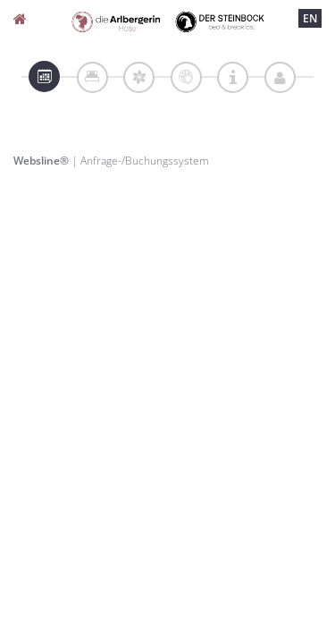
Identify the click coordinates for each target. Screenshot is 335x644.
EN (310, 18)
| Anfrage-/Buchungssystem (111, 160)
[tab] (44, 76)
